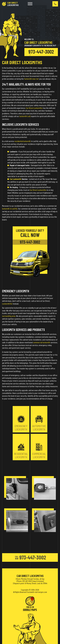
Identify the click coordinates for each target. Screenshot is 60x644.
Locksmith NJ (7, 304)
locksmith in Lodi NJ (10, 209)
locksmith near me (31, 79)
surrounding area (9, 316)
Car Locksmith (16, 179)
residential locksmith (23, 141)
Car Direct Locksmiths (34, 108)
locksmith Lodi (25, 116)
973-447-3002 (41, 52)
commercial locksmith (42, 342)
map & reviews (38, 581)
